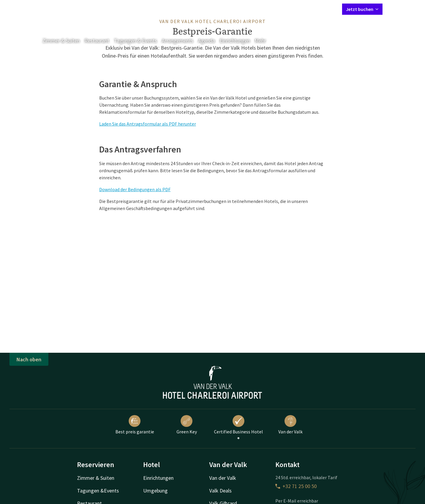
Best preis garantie (135, 425)
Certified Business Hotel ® (238, 428)
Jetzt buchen (362, 9)
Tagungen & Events (135, 41)
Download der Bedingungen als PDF (135, 189)
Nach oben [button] (29, 359)
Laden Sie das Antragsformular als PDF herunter (148, 124)
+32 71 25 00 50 (296, 486)
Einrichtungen (235, 41)
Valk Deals (220, 491)
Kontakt (270, 9)
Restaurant (97, 41)
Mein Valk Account (302, 9)
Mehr (264, 41)
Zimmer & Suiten (61, 41)
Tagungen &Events (98, 491)
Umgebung (155, 491)
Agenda (206, 41)
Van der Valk (290, 425)
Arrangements (178, 41)
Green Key (187, 425)
